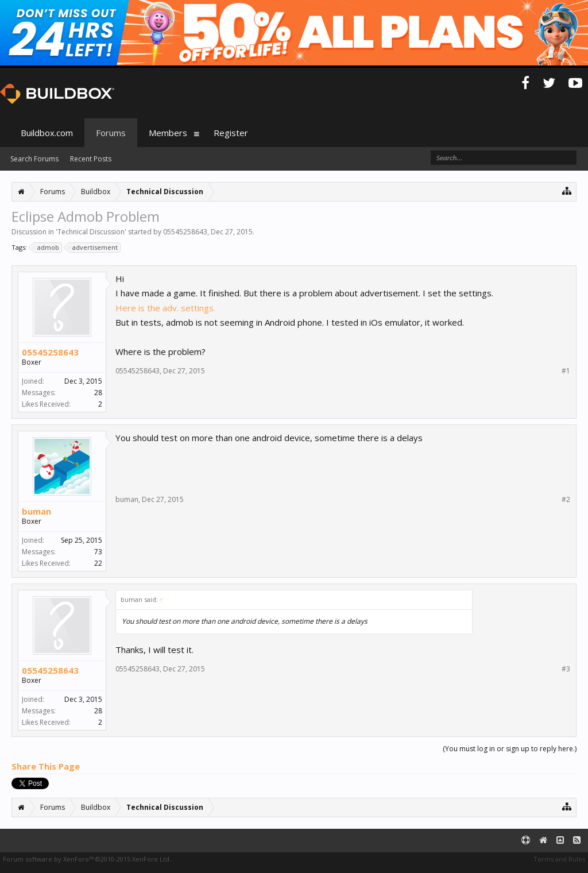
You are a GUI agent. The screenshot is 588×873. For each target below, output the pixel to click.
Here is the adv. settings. (165, 308)
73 (98, 552)
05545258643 (185, 232)
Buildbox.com (47, 133)
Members (168, 133)
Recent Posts (91, 159)
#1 (566, 371)
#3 (566, 669)
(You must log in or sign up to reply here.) (510, 749)
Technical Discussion (91, 232)
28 (98, 393)
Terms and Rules (559, 859)
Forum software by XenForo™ (87, 859)
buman (36, 511)
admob (47, 248)
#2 (566, 500)
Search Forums (34, 159)
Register (231, 133)
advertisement (93, 248)
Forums (111, 133)
